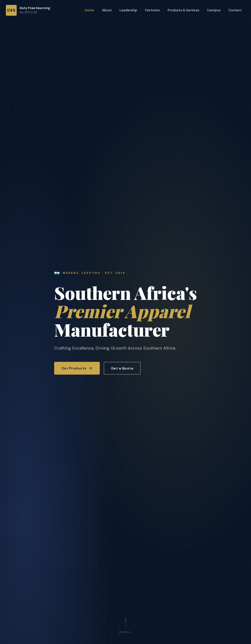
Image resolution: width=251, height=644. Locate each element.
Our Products (77, 368)
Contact (235, 10)
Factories (152, 10)
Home (89, 10)
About (107, 10)
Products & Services (183, 10)
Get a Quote (122, 368)
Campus (214, 10)
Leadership (128, 10)
